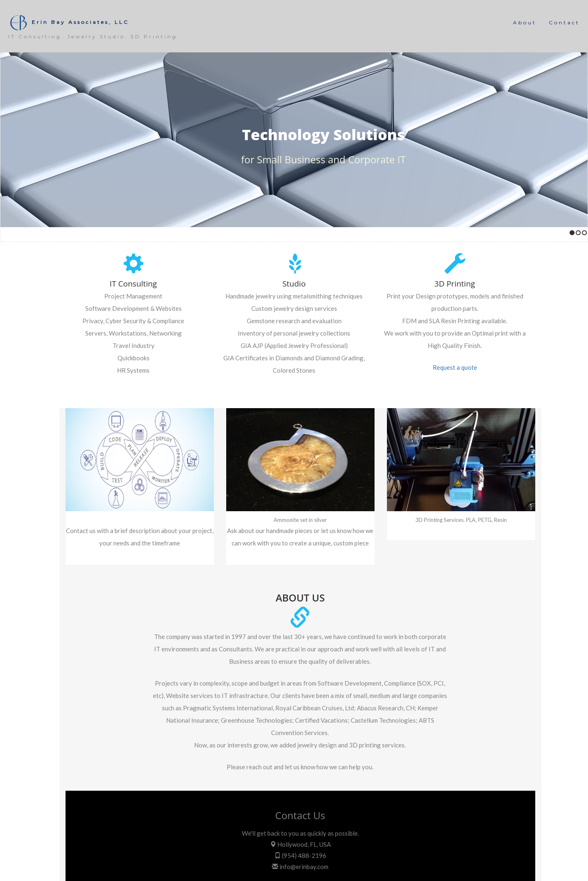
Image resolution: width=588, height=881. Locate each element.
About (525, 22)
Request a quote (455, 367)
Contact (564, 22)
